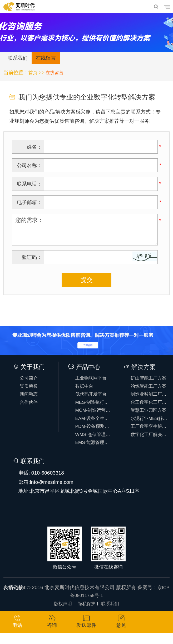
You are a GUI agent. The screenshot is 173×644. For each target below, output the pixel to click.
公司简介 (31, 380)
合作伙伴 (31, 407)
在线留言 (51, 59)
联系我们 (19, 59)
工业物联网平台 (94, 380)
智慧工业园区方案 (149, 416)
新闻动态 (31, 398)
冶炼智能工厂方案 (149, 389)
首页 (33, 74)
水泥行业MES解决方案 (149, 425)
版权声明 (61, 614)
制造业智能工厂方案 (149, 398)
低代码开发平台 (94, 398)
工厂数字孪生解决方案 (149, 434)
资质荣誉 (31, 389)
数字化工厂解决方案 (149, 444)
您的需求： (85, 231)
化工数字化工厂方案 (149, 407)
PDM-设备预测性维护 (94, 434)
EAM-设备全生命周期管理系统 (94, 425)
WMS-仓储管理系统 (94, 444)
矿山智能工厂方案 (149, 380)
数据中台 (86, 389)
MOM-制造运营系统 (94, 416)
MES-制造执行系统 (94, 407)
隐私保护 (87, 614)
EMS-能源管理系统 (94, 453)
